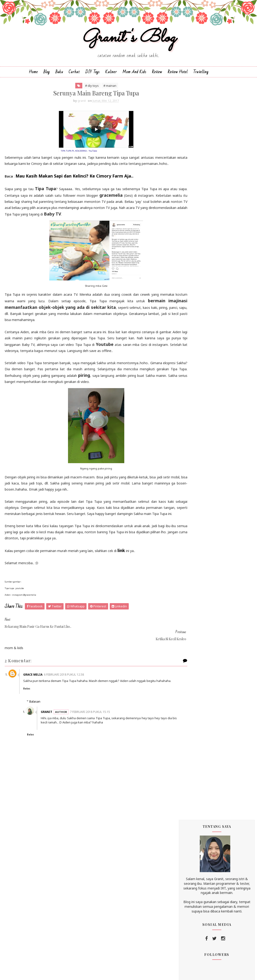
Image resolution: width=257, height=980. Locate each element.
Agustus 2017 (204, 372)
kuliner (190, 693)
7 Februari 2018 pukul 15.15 (93, 724)
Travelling (201, 79)
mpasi (224, 702)
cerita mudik (195, 664)
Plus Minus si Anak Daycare (211, 471)
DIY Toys (93, 79)
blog (189, 654)
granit (50, 724)
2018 (192, 345)
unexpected (219, 760)
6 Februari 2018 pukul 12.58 (67, 683)
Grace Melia (36, 683)
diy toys (191, 683)
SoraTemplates (110, 972)
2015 (192, 504)
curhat (223, 664)
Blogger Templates (163, 972)
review (222, 722)
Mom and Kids (134, 79)
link (121, 571)
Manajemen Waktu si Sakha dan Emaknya (214, 425)
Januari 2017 (202, 493)
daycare (191, 674)
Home (33, 79)
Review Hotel (178, 79)
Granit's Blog (129, 43)
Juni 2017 (200, 383)
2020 (192, 334)
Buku (59, 79)
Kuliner (111, 79)
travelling (227, 751)
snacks (191, 741)
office (189, 712)
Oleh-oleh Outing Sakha (208, 393)
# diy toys (83, 93)
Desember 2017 (205, 355)
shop (224, 731)
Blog (47, 79)
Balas (30, 701)
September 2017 (206, 366)
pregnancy (193, 722)
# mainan (100, 93)
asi (188, 645)
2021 (192, 328)
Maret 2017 (202, 482)
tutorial (191, 760)
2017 (192, 350)
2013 (192, 515)
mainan (217, 693)
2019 (192, 339)
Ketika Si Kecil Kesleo (206, 452)
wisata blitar (221, 770)
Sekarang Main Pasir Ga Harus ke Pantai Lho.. (220, 436)
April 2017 (200, 476)
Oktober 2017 (204, 361)
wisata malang (196, 789)
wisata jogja (195, 779)
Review (157, 79)
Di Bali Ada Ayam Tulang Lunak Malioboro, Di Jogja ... (214, 414)
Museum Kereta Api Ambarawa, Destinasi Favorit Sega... (221, 462)
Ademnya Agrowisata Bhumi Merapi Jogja (217, 402)
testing (215, 741)
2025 (192, 317)
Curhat (74, 79)
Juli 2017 (199, 377)
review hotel (195, 731)
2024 (192, 322)
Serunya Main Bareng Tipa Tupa (214, 445)
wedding (192, 770)
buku (210, 654)
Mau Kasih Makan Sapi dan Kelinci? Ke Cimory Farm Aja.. (74, 190)
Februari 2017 (203, 487)
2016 (192, 499)
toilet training (196, 751)
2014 (192, 510)
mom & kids (194, 702)
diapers (217, 674)
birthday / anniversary (220, 645)
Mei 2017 (200, 388)
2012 (192, 521)
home (218, 683)
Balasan (35, 714)
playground (216, 712)
